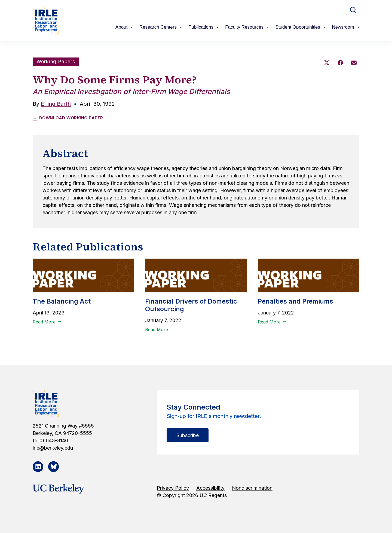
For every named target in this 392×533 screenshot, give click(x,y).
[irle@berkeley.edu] (87, 448)
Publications (205, 27)
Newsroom (346, 27)
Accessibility (210, 488)
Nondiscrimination (252, 488)
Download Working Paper (68, 118)
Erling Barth (56, 104)
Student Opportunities (302, 27)
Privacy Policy (173, 488)
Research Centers (162, 27)
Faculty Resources (248, 27)
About (125, 27)
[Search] (353, 10)
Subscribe (188, 435)
